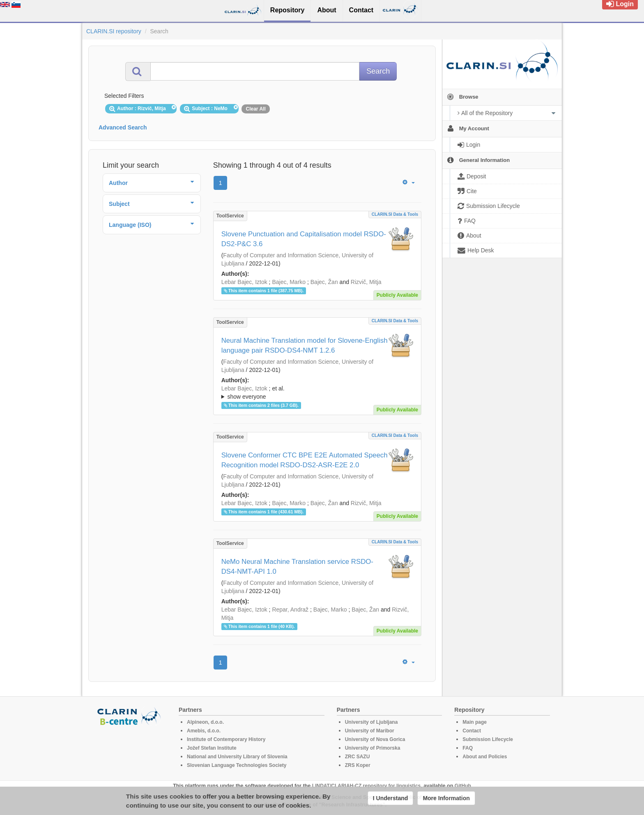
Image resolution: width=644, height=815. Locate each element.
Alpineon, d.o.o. (205, 722)
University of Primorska (373, 748)
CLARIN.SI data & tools (395, 214)
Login (620, 4)
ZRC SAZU (358, 757)
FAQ (468, 748)
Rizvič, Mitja (366, 282)
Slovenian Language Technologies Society (237, 765)
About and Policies (485, 757)
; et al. (317, 393)
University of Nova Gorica (375, 739)
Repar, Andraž (290, 610)
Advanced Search (123, 127)
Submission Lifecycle (488, 739)
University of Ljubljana (371, 722)
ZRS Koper (358, 765)
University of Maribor (370, 731)
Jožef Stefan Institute (212, 748)
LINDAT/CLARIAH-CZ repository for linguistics (366, 786)
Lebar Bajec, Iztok (244, 282)
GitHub (463, 786)
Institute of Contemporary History (226, 739)
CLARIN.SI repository (114, 31)
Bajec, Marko (289, 282)
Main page (475, 722)
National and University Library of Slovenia (237, 757)
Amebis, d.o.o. (204, 731)
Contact (472, 731)
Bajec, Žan (324, 282)
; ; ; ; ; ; (317, 392)
